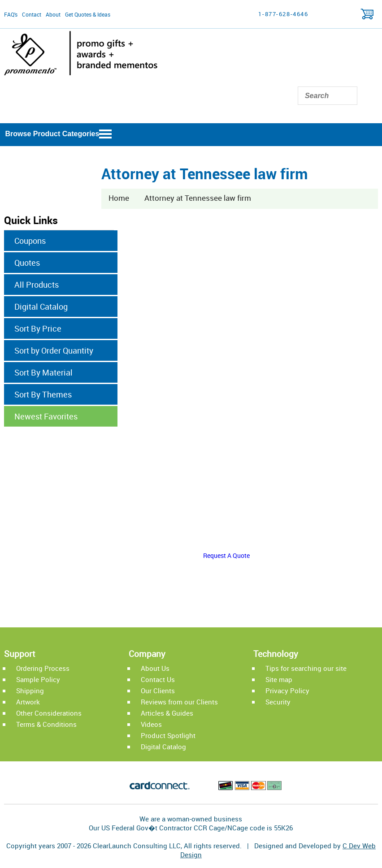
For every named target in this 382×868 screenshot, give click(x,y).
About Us (155, 668)
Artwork (28, 702)
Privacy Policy (287, 691)
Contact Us (158, 679)
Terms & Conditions (46, 724)
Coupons (30, 241)
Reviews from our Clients (179, 702)
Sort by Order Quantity (54, 350)
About (53, 14)
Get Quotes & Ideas (88, 14)
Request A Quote (226, 555)
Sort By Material (43, 372)
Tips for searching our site (306, 668)
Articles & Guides (167, 713)
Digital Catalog (41, 307)
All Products (37, 285)
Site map (279, 679)
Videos (151, 724)
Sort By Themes (43, 394)
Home (119, 198)
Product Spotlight (168, 735)
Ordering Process (43, 668)
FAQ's (11, 14)
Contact (32, 14)
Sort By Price (38, 328)
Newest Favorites (46, 416)
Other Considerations (49, 713)
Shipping (30, 691)
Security (278, 702)
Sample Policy (38, 679)
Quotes (27, 263)
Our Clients (158, 691)
